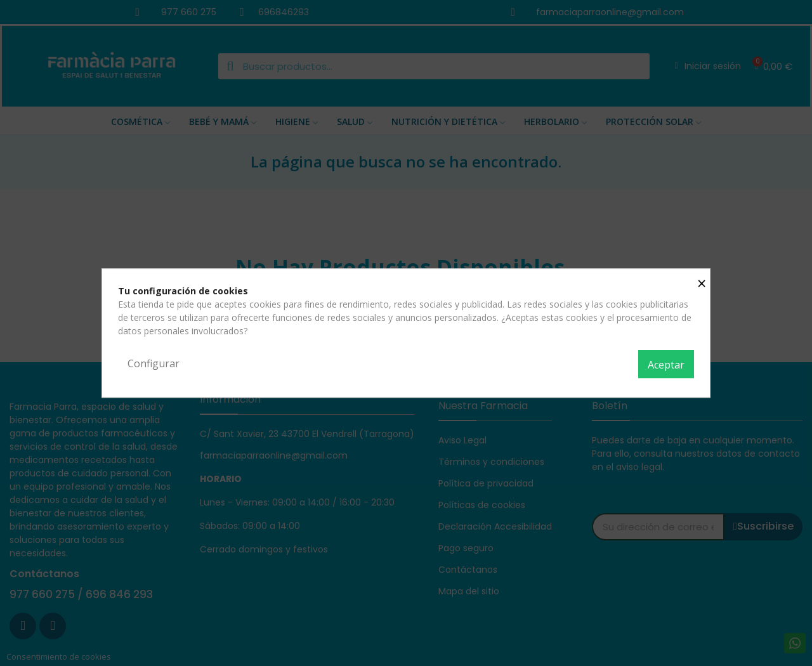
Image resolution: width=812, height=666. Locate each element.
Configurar (154, 363)
